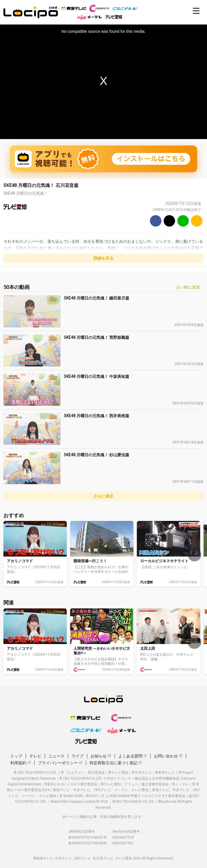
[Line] (183, 221)
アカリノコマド (20, 561)
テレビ (35, 756)
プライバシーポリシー (60, 763)
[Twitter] (169, 221)
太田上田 (148, 648)
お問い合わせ (168, 756)
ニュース (56, 756)
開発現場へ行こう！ (90, 561)
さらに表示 (103, 496)
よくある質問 (133, 756)
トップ (16, 756)
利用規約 (21, 763)
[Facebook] (156, 221)
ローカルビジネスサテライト (164, 561)
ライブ (78, 756)
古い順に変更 (188, 287)
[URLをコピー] (197, 221)
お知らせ (101, 756)
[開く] (196, 11)
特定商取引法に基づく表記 (116, 763)
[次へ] (194, 555)
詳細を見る (103, 258)
